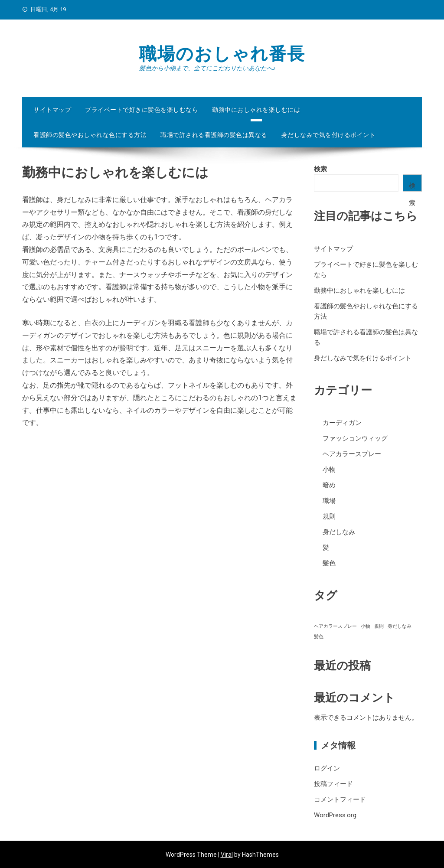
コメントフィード (340, 799)
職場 (329, 501)
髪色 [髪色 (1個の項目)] (319, 637)
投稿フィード (333, 784)
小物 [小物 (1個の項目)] (366, 626)
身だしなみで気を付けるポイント (329, 135)
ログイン (327, 768)
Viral (227, 855)
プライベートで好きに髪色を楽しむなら (142, 110)
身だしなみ (339, 532)
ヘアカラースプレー (352, 454)
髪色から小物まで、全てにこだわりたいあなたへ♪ (207, 68)
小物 (329, 470)
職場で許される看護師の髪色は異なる (214, 135)
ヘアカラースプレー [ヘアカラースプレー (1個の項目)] (335, 626)
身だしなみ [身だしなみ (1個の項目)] (400, 626)
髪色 (329, 563)
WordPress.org (335, 815)
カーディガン (342, 423)
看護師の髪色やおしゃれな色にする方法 (90, 135)
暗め (329, 485)
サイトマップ (52, 110)
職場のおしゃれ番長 (222, 54)
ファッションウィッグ (355, 438)
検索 (320, 169)
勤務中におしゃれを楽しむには (256, 110)
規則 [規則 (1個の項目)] (379, 626)
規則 (329, 516)
